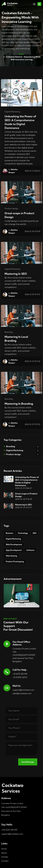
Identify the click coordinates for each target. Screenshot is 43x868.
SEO (35, 533)
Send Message (28, 762)
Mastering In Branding (19, 404)
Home (22, 54)
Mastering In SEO (16, 274)
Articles (5, 857)
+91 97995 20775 (20, 677)
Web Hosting (11, 556)
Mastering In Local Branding (16, 339)
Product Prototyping (15, 561)
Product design (21, 455)
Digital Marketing (21, 451)
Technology (23, 533)
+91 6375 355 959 (20, 674)
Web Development (14, 544)
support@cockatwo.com (23, 690)
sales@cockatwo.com (22, 693)
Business (9, 533)
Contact (5, 861)
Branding (21, 447)
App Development (14, 550)
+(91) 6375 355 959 (9, 830)
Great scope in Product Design (19, 215)
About (4, 853)
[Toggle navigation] (39, 4)
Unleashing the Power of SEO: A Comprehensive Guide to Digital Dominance (20, 122)
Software (30, 550)
